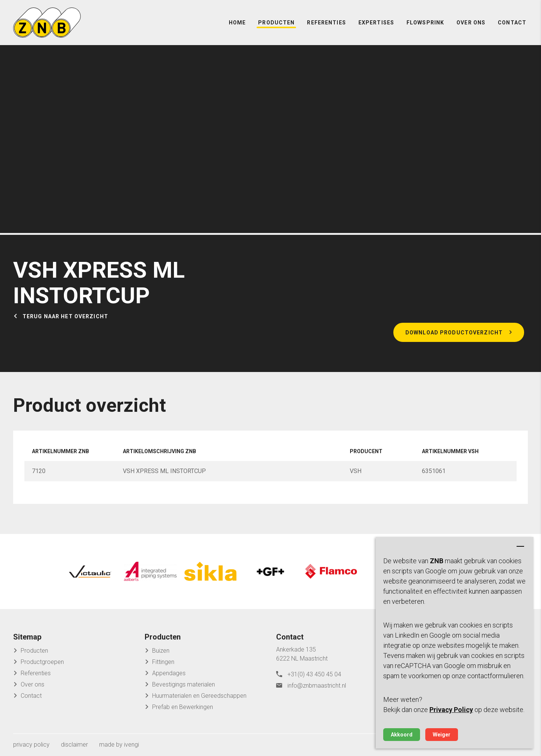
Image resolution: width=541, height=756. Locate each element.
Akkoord (402, 735)
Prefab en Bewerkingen (183, 707)
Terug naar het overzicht (65, 316)
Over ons (471, 23)
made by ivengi (119, 745)
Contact (512, 23)
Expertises (376, 23)
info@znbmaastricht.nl (317, 686)
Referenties (326, 23)
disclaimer (74, 745)
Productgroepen (42, 662)
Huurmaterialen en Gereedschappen (199, 696)
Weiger (442, 735)
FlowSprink (425, 23)
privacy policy (31, 745)
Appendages (169, 673)
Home (237, 23)
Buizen (161, 651)
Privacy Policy (451, 710)
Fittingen (163, 662)
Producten (276, 23)
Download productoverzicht (454, 333)
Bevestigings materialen (184, 684)
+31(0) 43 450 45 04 (314, 674)
